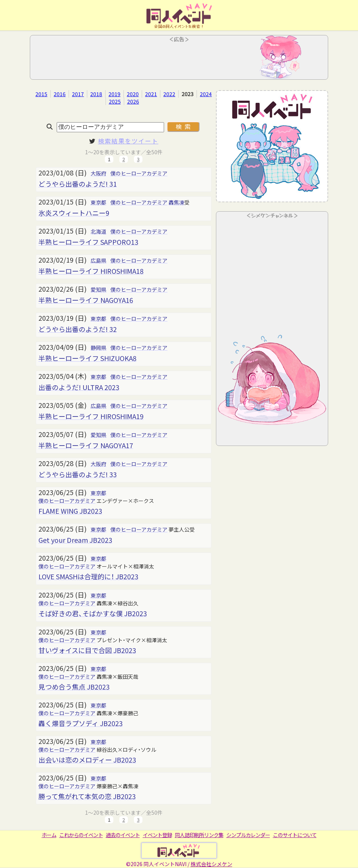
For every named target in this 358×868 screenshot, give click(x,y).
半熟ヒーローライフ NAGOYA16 (86, 300)
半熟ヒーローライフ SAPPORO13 (88, 242)
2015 (41, 94)
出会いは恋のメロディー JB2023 (87, 760)
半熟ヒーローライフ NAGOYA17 (86, 445)
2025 (115, 101)
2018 (96, 94)
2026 (133, 101)
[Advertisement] (179, 60)
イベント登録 (157, 835)
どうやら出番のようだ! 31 (78, 184)
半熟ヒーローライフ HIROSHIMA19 (91, 416)
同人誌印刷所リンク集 (199, 835)
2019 (114, 94)
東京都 (98, 202)
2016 (60, 94)
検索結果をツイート (128, 141)
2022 (169, 94)
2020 (133, 94)
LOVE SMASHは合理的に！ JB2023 (88, 576)
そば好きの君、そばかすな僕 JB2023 (93, 613)
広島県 (98, 260)
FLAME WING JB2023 (70, 511)
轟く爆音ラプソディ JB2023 (81, 723)
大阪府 (98, 173)
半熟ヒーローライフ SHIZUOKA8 (87, 358)
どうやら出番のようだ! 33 (78, 474)
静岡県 (98, 348)
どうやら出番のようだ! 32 (78, 329)
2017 (78, 94)
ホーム (49, 835)
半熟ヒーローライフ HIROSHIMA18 (91, 271)
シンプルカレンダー (248, 835)
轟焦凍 (176, 202)
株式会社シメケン (211, 864)
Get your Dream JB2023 (75, 540)
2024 (206, 94)
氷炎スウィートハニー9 (74, 213)
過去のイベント (123, 835)
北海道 (98, 231)
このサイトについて (295, 835)
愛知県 (98, 289)
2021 (151, 94)
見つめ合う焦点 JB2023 (74, 687)
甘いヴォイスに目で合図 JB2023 (87, 650)
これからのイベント (81, 835)
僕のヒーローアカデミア (139, 173)
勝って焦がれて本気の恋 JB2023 (87, 796)
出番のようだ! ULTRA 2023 (79, 387)
